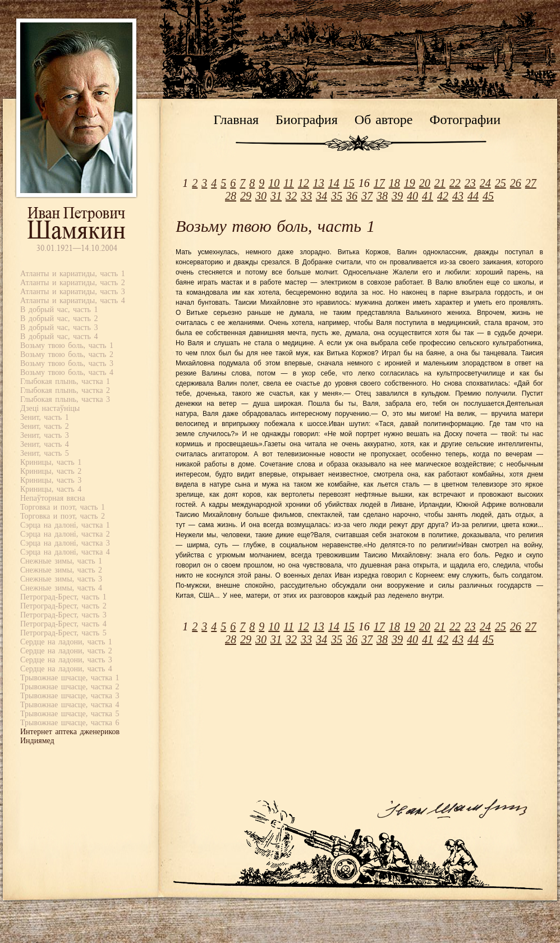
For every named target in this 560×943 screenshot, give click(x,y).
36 (352, 196)
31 (276, 196)
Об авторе (384, 120)
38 (382, 196)
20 (425, 183)
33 (306, 196)
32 (291, 196)
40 (412, 196)
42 (443, 196)
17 (379, 183)
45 (488, 196)
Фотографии (465, 120)
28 (231, 196)
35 (337, 196)
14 (334, 183)
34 (322, 196)
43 (458, 196)
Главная (237, 120)
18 (394, 183)
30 (261, 196)
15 (349, 183)
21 (440, 183)
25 (501, 183)
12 (304, 183)
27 (531, 183)
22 (455, 183)
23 (470, 183)
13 (319, 183)
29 (246, 196)
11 (289, 183)
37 (367, 196)
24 (485, 183)
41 (428, 196)
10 (274, 183)
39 (397, 196)
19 (410, 183)
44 (473, 196)
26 (516, 183)
